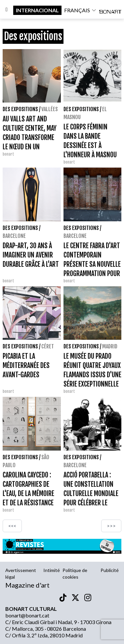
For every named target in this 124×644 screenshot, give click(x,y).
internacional (37, 10)
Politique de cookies (75, 573)
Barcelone (14, 236)
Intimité (52, 570)
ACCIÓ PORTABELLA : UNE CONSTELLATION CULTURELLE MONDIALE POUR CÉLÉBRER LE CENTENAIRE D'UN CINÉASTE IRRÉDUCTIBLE (91, 503)
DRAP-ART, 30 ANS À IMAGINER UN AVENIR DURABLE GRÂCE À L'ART (31, 255)
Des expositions (20, 109)
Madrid (110, 346)
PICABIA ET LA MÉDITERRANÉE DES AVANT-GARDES (26, 365)
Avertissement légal (21, 573)
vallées (50, 109)
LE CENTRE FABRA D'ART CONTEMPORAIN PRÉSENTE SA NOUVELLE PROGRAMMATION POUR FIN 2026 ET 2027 (92, 264)
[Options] (7, 10)
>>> (111, 526)
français (80, 10)
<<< (12, 526)
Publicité (110, 570)
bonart (8, 154)
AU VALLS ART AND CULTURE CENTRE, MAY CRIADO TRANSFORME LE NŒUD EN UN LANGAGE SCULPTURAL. (30, 138)
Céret (48, 346)
